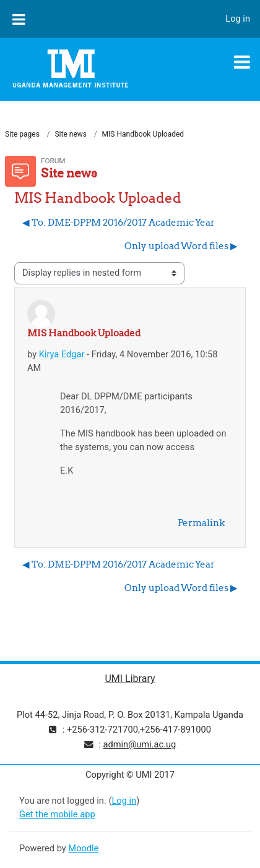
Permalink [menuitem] (201, 523)
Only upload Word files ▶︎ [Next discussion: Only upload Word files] (181, 246)
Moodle (83, 848)
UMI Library (130, 679)
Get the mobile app (57, 814)
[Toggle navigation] (242, 62)
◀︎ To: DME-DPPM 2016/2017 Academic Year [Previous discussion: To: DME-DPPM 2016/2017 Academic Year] (119, 222)
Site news (71, 134)
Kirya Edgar (62, 354)
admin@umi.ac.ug (139, 744)
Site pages (22, 134)
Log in (238, 19)
